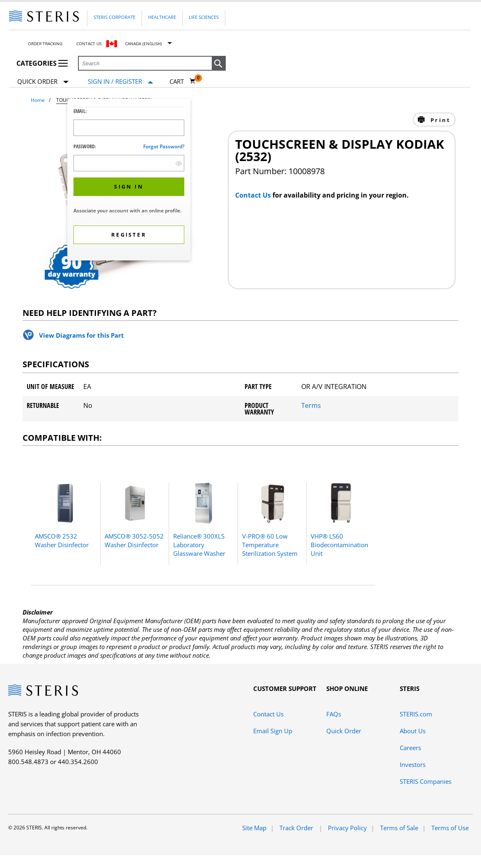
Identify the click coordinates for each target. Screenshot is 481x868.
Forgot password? (164, 146)
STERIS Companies (426, 781)
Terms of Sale (399, 828)
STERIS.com (416, 714)
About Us (413, 731)
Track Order (297, 828)
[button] (219, 64)
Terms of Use (450, 828)
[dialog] (129, 181)
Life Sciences (204, 17)
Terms (311, 405)
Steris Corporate (115, 17)
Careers (410, 748)
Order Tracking (45, 44)
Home (38, 100)
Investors (413, 764)
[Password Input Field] (129, 163)
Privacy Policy (347, 828)
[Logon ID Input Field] (129, 128)
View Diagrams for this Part (81, 335)
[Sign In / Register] (120, 82)
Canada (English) (143, 44)
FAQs (334, 714)
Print (439, 120)
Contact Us (89, 44)
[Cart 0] (183, 81)
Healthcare (162, 17)
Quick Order (43, 82)
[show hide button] (179, 163)
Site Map (254, 828)
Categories (42, 63)
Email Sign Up (273, 731)
